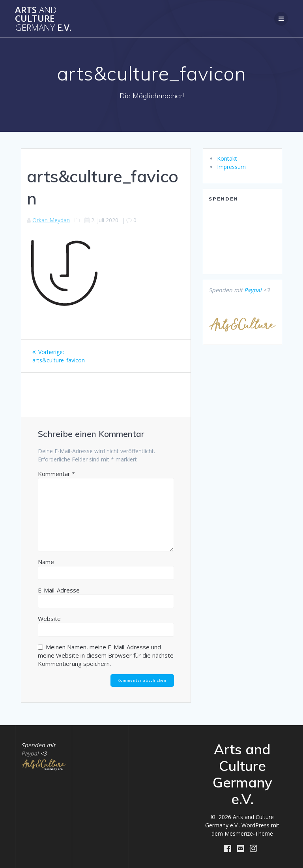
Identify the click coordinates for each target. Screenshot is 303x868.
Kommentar (56, 474)
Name (46, 562)
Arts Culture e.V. (43, 19)
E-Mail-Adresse (59, 590)
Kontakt (227, 158)
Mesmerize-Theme (249, 833)
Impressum (231, 167)
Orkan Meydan (51, 220)
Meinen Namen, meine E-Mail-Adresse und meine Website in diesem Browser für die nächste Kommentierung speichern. (106, 655)
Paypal (253, 290)
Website (49, 619)
